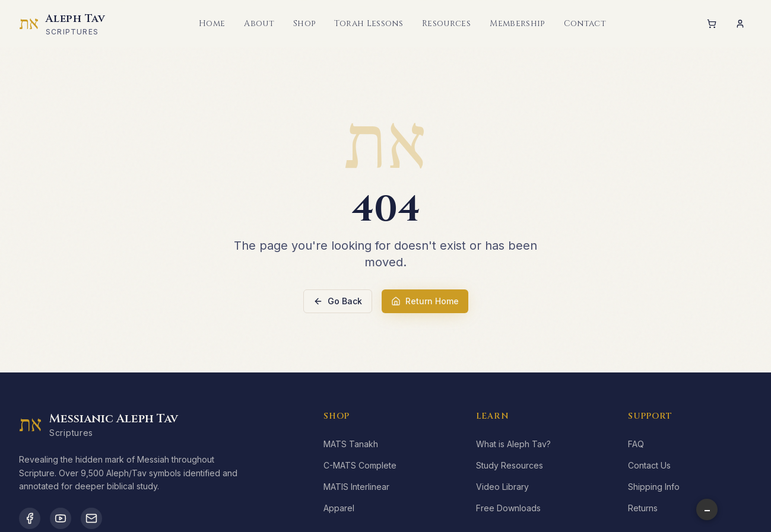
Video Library (502, 487)
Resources (446, 23)
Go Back (338, 301)
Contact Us (649, 465)
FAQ (636, 444)
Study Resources (510, 465)
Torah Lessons (369, 23)
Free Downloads (508, 508)
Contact (585, 23)
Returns (643, 508)
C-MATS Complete (360, 465)
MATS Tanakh (351, 444)
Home (212, 23)
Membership (517, 23)
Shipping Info (654, 487)
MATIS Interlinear (356, 487)
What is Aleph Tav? (513, 444)
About (259, 23)
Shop (304, 23)
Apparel (339, 508)
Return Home (425, 301)
